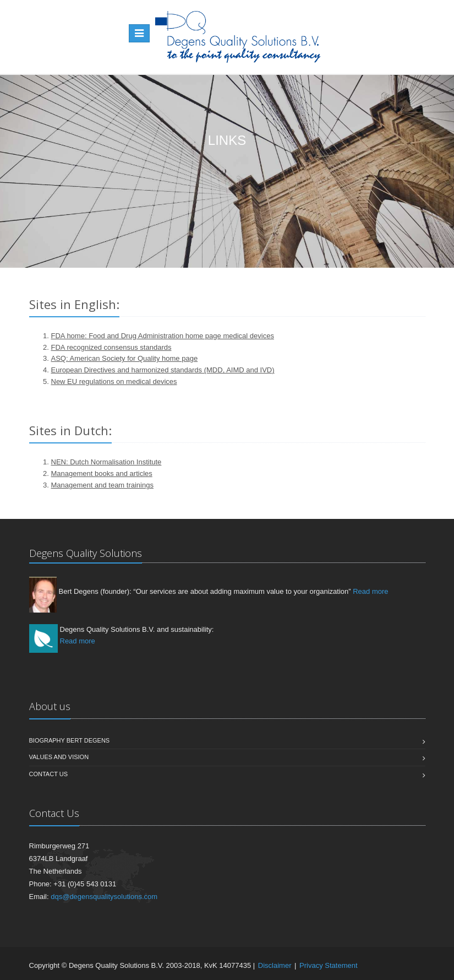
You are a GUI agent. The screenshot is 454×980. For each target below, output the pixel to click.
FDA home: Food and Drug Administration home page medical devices (163, 336)
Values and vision (59, 757)
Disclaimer (275, 965)
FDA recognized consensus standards (111, 347)
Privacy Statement (329, 965)
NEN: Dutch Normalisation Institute (106, 462)
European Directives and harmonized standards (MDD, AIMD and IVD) (163, 370)
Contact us (49, 774)
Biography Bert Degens (70, 740)
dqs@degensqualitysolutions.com (104, 897)
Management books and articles (102, 473)
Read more (370, 591)
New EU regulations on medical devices (114, 381)
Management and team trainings (102, 485)
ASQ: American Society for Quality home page (125, 358)
